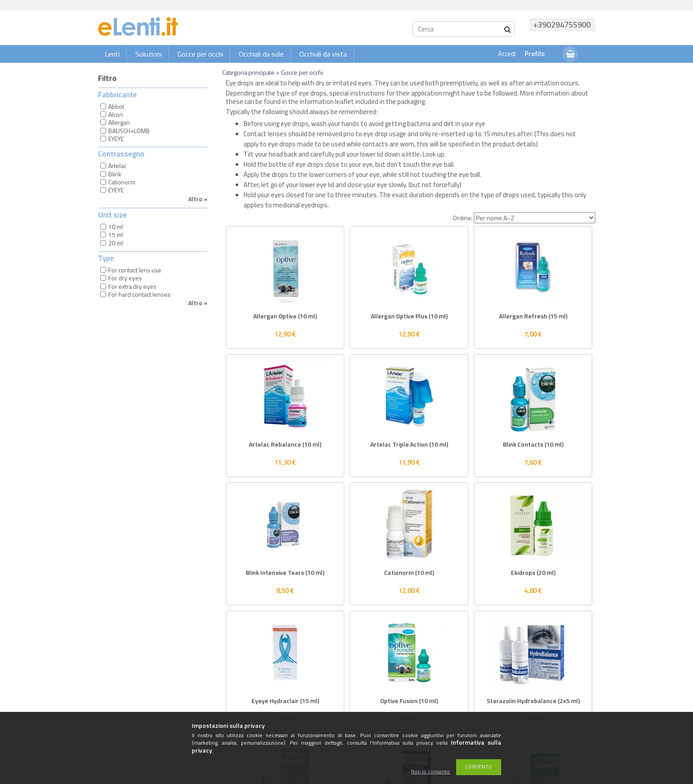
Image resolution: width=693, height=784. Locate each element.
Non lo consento (430, 772)
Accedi (507, 54)
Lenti (112, 54)
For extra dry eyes (132, 286)
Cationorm (122, 182)
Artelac (117, 166)
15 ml (116, 235)
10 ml (116, 227)
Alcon (116, 114)
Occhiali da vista (323, 54)
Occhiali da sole (261, 54)
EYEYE (116, 139)
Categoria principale (248, 72)
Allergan (119, 122)
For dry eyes (125, 278)
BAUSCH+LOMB (129, 131)
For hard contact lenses (139, 294)
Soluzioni (148, 54)
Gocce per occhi (200, 54)
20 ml (116, 243)
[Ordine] (535, 218)
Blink (115, 174)
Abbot (116, 106)
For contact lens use (135, 270)
